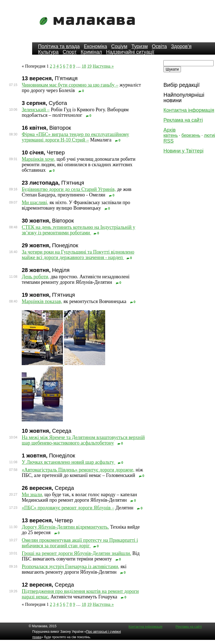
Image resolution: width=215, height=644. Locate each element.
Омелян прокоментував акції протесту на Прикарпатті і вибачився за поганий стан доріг (80, 543)
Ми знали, (32, 495)
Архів (169, 130)
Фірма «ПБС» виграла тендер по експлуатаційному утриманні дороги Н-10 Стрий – (75, 137)
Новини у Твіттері (183, 151)
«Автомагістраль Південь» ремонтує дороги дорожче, (78, 470)
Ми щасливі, (35, 202)
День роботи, (36, 277)
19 (89, 66)
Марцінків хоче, (38, 159)
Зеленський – (36, 110)
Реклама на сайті (183, 120)
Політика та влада (59, 46)
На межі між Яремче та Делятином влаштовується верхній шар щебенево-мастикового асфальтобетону (83, 440)
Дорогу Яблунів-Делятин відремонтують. (65, 527)
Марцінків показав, (42, 301)
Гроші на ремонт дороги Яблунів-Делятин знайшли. (76, 553)
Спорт (70, 52)
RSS (168, 141)
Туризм (140, 46)
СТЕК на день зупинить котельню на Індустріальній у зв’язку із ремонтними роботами (78, 230)
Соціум (119, 46)
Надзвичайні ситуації (130, 52)
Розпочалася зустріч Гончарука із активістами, (70, 567)
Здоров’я (181, 46)
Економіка (95, 46)
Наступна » (103, 66)
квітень (171, 135)
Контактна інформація (189, 110)
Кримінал (91, 52)
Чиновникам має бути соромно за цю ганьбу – (70, 85)
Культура (48, 52)
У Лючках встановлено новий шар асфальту (69, 462)
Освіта (159, 46)
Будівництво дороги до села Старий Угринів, (69, 189)
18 (84, 66)
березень (191, 135)
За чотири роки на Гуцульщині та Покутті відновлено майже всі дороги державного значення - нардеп (78, 255)
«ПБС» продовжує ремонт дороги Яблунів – (68, 508)
